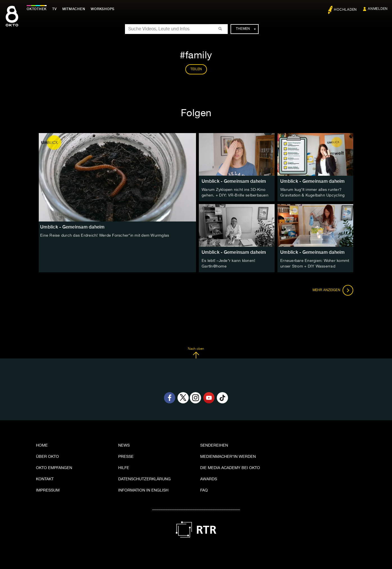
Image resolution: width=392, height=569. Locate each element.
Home (42, 445)
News (124, 445)
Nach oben (196, 353)
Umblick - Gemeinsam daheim (234, 181)
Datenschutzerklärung (144, 479)
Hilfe (124, 468)
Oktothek (37, 9)
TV (54, 9)
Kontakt (45, 479)
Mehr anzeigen (333, 290)
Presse (126, 457)
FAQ (204, 490)
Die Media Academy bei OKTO (230, 468)
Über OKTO (47, 457)
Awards (209, 479)
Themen (246, 29)
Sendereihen (214, 445)
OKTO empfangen (54, 468)
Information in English (143, 490)
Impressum (48, 490)
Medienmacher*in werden (228, 457)
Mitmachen (74, 9)
